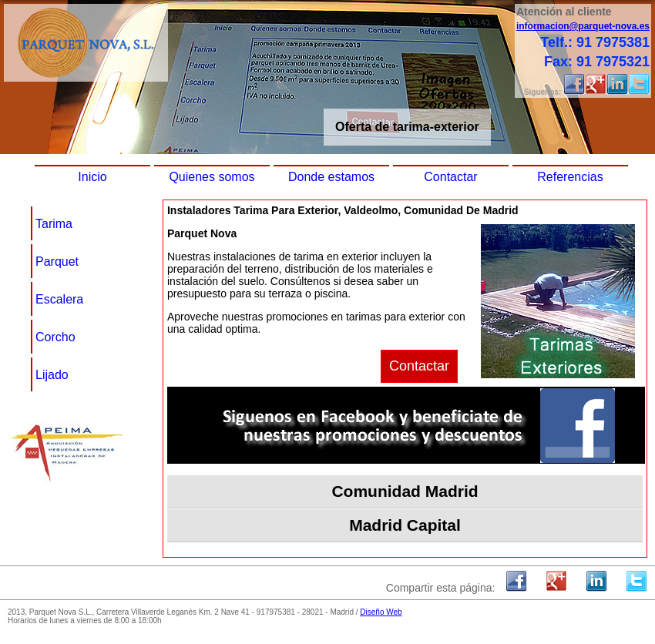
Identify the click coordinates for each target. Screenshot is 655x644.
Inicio (92, 177)
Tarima (54, 224)
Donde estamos (331, 177)
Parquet (57, 262)
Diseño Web (381, 612)
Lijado (52, 375)
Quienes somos (212, 177)
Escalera (59, 299)
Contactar (450, 177)
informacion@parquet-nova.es (583, 26)
